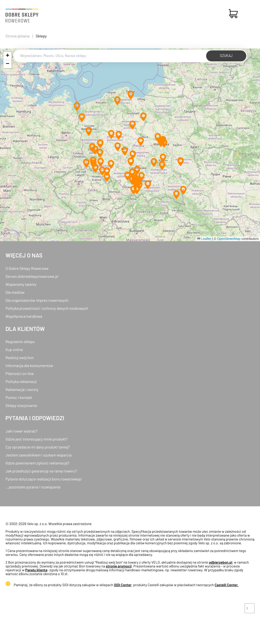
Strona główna (18, 36)
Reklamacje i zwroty (22, 389)
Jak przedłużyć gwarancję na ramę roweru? (41, 471)
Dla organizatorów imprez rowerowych (37, 300)
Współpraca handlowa (24, 316)
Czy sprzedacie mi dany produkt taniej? (38, 447)
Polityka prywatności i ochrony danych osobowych (47, 308)
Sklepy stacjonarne (21, 405)
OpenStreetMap (229, 239)
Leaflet (204, 239)
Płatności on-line (20, 373)
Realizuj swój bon (20, 358)
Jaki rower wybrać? (21, 431)
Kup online (14, 350)
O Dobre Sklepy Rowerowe (27, 268)
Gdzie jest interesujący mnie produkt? (37, 439)
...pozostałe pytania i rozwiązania (33, 487)
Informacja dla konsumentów (29, 366)
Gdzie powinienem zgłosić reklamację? (38, 463)
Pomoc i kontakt (19, 397)
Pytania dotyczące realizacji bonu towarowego (44, 479)
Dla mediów (15, 292)
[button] (131, 95)
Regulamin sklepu (20, 342)
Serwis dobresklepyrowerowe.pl (32, 276)
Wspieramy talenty (21, 284)
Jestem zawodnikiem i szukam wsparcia (38, 455)
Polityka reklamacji (21, 381)
